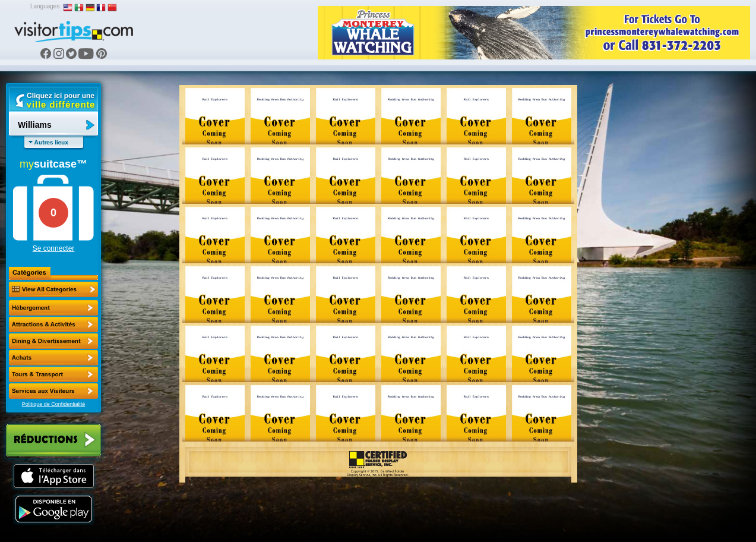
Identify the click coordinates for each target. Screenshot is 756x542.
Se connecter (54, 248)
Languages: (46, 6)
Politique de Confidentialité (54, 404)
